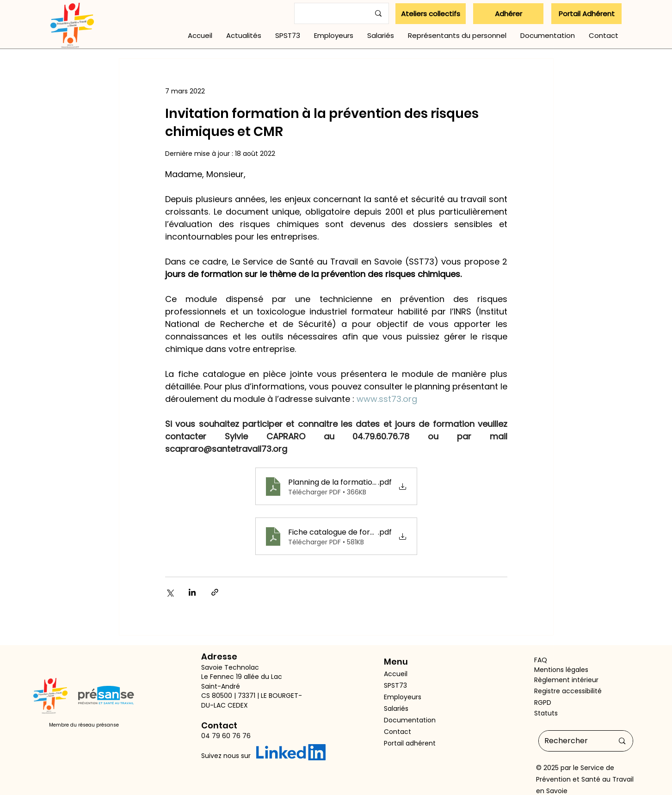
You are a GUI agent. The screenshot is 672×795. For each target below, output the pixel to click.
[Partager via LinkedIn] (192, 592)
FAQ (541, 660)
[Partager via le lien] (215, 592)
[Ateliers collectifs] (431, 14)
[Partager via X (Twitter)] (170, 592)
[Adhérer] (508, 14)
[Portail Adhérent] (586, 14)
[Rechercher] (572, 741)
